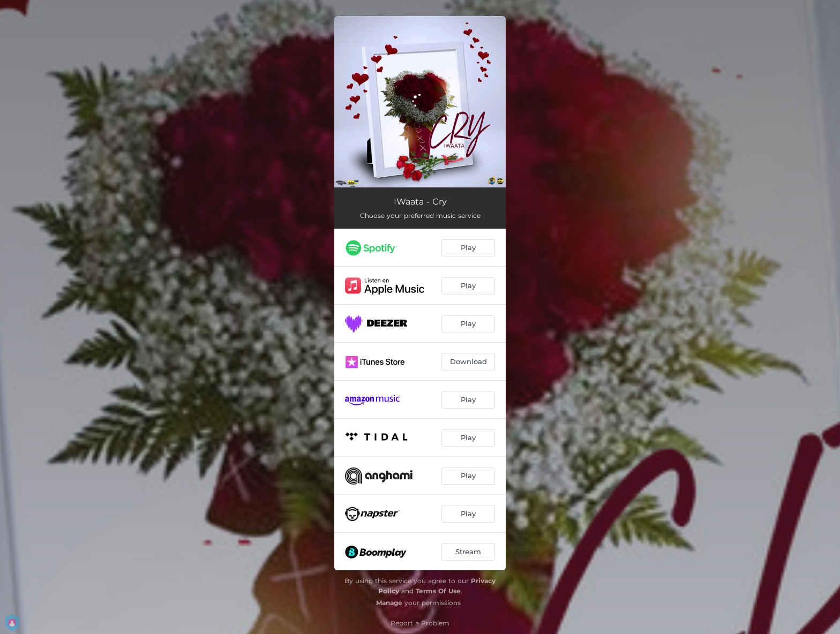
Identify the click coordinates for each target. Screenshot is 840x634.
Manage (389, 603)
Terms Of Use (438, 591)
